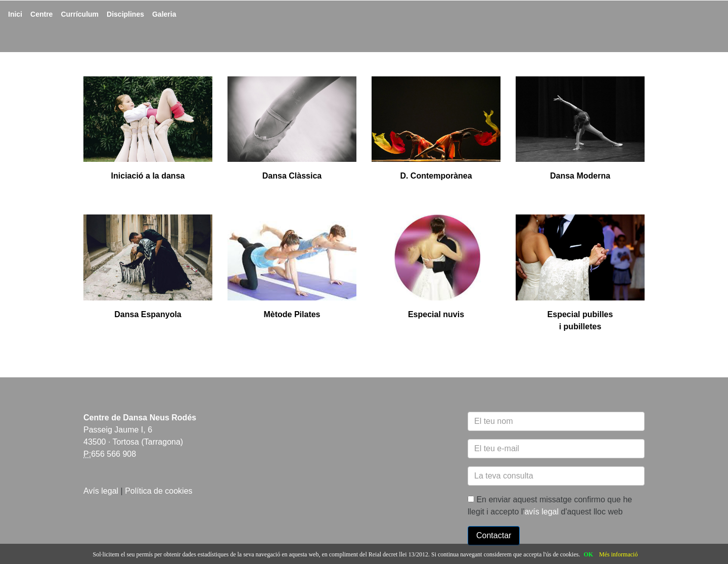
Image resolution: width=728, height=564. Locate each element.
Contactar (494, 535)
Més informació (618, 554)
